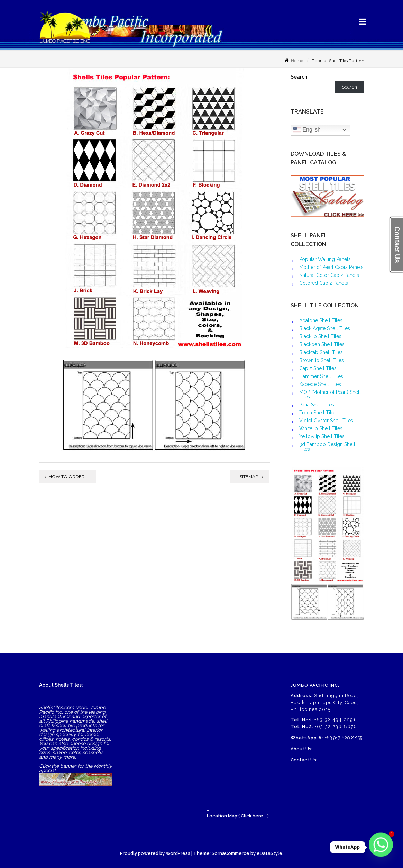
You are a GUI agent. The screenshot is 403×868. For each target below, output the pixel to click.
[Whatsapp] (381, 847)
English (307, 130)
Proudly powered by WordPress (155, 853)
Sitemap (249, 476)
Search (299, 77)
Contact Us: (304, 760)
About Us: (301, 749)
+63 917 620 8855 (344, 738)
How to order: (67, 476)
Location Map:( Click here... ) (238, 816)
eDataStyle (269, 853)
